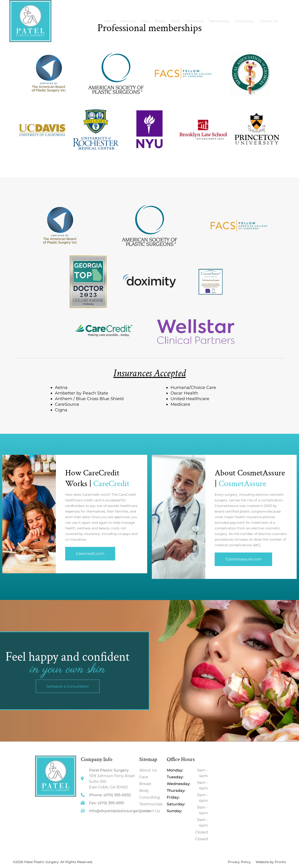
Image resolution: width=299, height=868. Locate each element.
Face (145, 21)
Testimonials (219, 21)
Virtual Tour (245, 21)
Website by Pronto (271, 862)
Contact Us (269, 21)
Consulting (194, 21)
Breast (160, 21)
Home (110, 21)
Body (175, 21)
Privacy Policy (239, 862)
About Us (128, 21)
